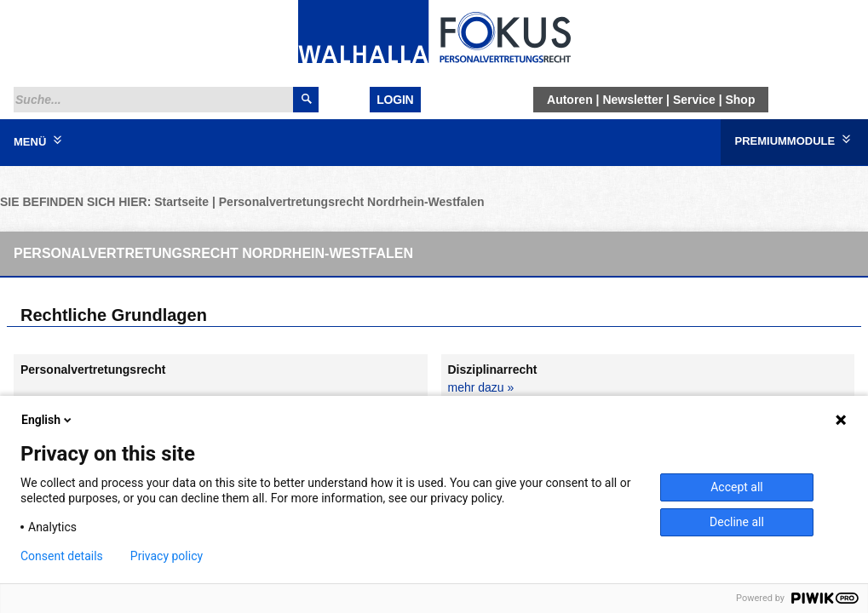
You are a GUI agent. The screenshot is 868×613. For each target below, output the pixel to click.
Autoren (570, 100)
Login (395, 100)
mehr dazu (476, 387)
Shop (740, 100)
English (48, 420)
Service (694, 100)
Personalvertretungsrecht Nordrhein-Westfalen (352, 202)
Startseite (181, 202)
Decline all (737, 522)
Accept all (737, 487)
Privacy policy (167, 556)
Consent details (62, 556)
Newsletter (632, 100)
